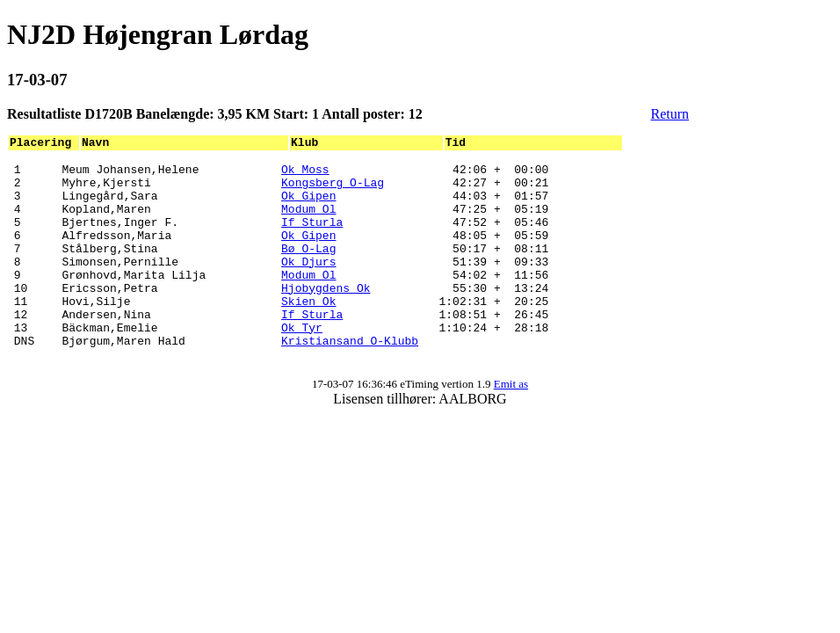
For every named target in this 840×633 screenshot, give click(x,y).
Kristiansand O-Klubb (350, 380)
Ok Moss (305, 174)
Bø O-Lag (308, 269)
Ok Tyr (302, 364)
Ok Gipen (308, 206)
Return (670, 114)
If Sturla (312, 237)
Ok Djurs (308, 285)
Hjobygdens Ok (326, 316)
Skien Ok (308, 332)
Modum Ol (308, 222)
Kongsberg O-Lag (333, 190)
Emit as (511, 426)
